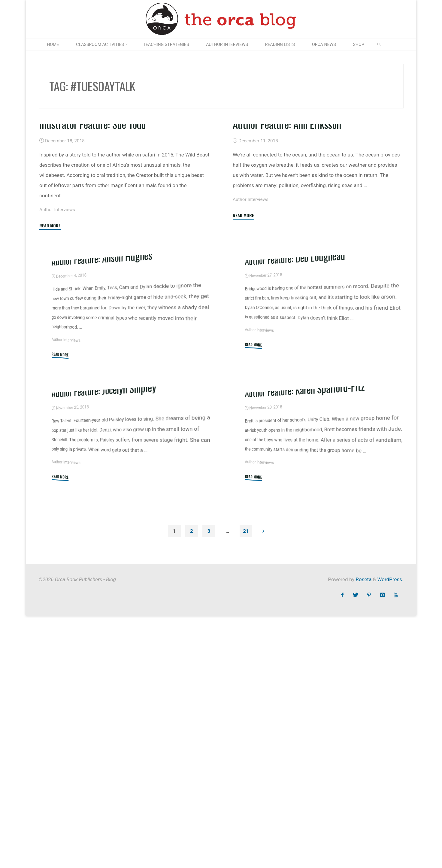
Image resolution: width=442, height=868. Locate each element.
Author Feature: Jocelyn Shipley (104, 640)
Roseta (363, 831)
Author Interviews (57, 298)
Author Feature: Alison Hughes (102, 426)
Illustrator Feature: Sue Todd (93, 212)
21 (246, 783)
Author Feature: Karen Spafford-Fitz (305, 640)
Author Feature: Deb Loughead (295, 426)
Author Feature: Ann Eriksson (288, 206)
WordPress (390, 831)
